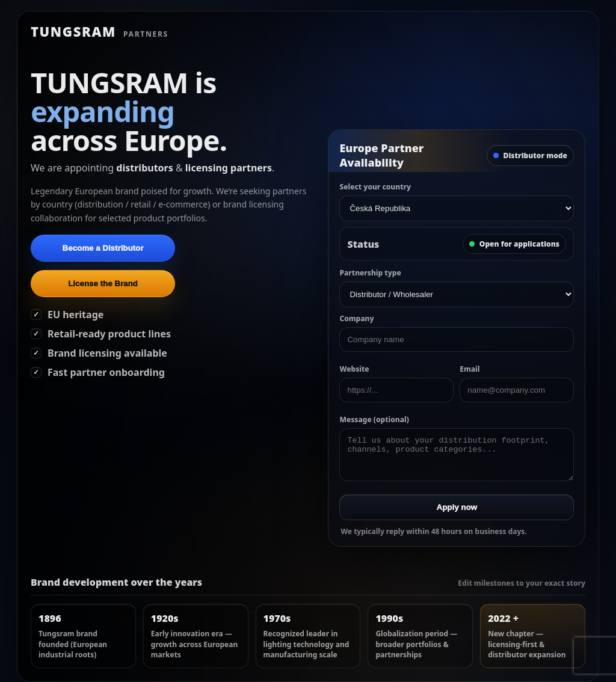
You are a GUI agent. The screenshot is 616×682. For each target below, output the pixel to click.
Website (354, 369)
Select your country (375, 187)
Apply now (457, 507)
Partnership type (370, 273)
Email (470, 369)
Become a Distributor (103, 248)
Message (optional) (374, 419)
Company (356, 318)
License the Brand (103, 284)
